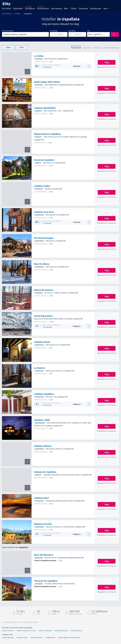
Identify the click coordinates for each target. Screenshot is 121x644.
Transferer (83, 9)
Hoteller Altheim (76, 631)
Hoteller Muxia (50, 638)
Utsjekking (72, 31)
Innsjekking (54, 31)
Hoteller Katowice (8, 638)
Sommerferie (43, 9)
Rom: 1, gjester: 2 (95, 34)
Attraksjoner (96, 9)
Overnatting (56, 9)
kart (51, 62)
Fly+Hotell (6, 9)
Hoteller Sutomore (36, 638)
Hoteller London (22, 638)
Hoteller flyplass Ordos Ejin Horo (69, 638)
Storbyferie (30, 9)
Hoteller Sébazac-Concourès (26, 631)
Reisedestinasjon (8, 31)
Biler (66, 9)
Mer (105, 9)
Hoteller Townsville (45, 631)
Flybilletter (18, 9)
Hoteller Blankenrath (61, 631)
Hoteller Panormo (8, 631)
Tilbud (73, 9)
